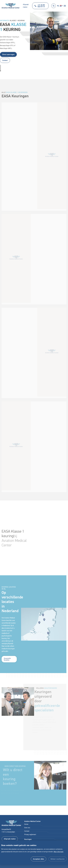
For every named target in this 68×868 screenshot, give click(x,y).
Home (26, 824)
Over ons (27, 828)
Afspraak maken (26, 6)
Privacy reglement (30, 834)
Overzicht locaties (7, 662)
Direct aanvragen (8, 54)
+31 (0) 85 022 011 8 (40, 6)
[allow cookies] (38, 859)
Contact (5, 60)
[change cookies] (58, 859)
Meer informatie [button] (59, 852)
